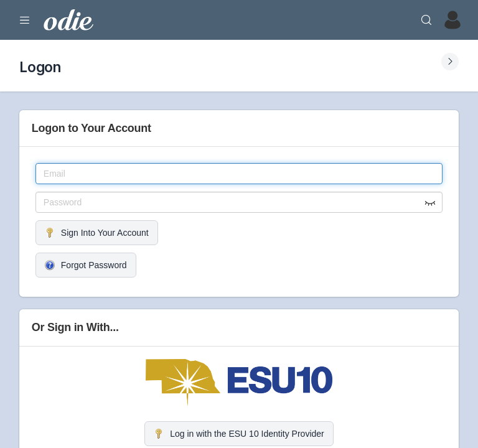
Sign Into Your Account (97, 233)
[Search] (426, 20)
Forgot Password (86, 265)
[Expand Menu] (25, 20)
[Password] (239, 202)
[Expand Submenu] (450, 62)
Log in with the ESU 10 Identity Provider (239, 434)
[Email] (239, 174)
